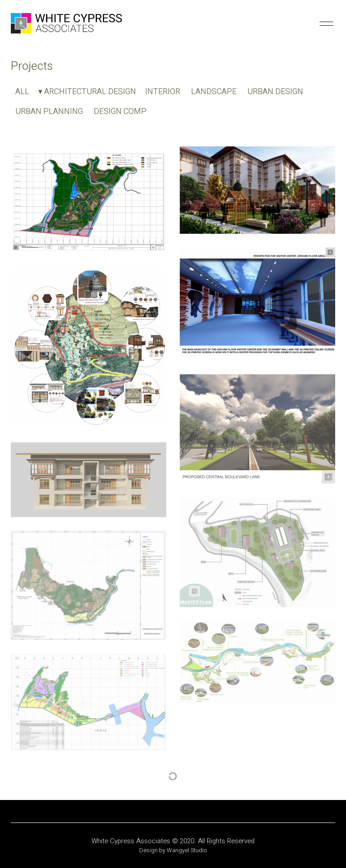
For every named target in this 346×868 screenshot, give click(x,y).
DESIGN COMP (120, 112)
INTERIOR (163, 92)
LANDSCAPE (214, 92)
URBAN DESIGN (275, 92)
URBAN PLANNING (49, 112)
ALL (22, 92)
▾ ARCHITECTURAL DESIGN (87, 92)
